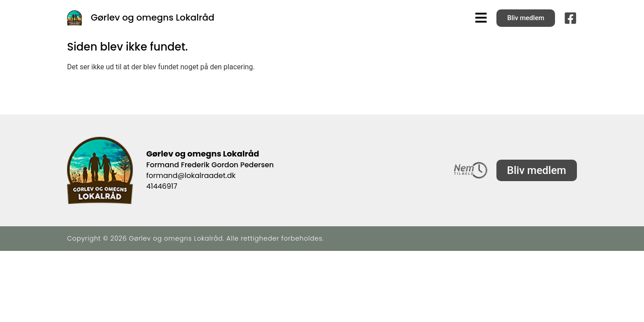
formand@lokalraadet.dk (191, 176)
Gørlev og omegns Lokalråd (153, 17)
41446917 (162, 186)
